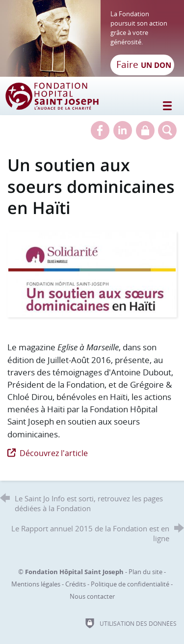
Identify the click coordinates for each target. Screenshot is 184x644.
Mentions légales (36, 584)
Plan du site (145, 572)
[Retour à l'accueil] (92, 38)
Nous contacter (92, 596)
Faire (144, 64)
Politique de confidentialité (130, 584)
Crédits (76, 584)
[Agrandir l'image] (92, 273)
